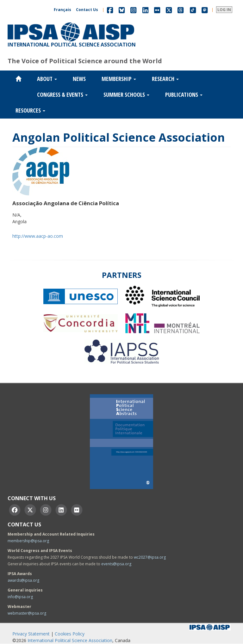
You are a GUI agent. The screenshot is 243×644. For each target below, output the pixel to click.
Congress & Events (62, 95)
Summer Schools (126, 95)
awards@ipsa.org (23, 580)
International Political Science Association (70, 640)
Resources (30, 110)
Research (165, 79)
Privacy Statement (31, 634)
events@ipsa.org (116, 564)
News (79, 79)
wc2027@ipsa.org (150, 557)
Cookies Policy (70, 634)
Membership (119, 79)
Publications (184, 95)
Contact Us (87, 10)
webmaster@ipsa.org (27, 613)
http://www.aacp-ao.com (38, 236)
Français (62, 10)
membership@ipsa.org (28, 541)
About (47, 79)
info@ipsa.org (20, 597)
